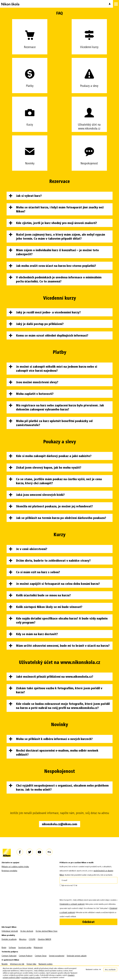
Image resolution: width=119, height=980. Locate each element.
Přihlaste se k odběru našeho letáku (15, 867)
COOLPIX (32, 939)
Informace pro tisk (17, 964)
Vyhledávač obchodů (10, 931)
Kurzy (30, 112)
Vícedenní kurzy (89, 34)
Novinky (30, 150)
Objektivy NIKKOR (44, 939)
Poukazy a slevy (89, 73)
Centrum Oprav (41, 956)
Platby (30, 73)
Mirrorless (23, 939)
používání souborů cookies (31, 978)
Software (12, 948)
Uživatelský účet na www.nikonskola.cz (89, 114)
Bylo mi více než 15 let (68, 885)
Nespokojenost (89, 150)
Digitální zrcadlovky (9, 939)
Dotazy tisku (31, 964)
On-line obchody (27, 931)
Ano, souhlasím (110, 970)
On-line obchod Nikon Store (47, 931)
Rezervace (30, 34)
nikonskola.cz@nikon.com (60, 824)
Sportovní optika (25, 948)
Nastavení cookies (46, 964)
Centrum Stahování (9, 956)
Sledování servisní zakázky (77, 956)
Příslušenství (38, 948)
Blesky (4, 948)
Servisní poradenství (57, 956)
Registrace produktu (9, 871)
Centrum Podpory (26, 956)
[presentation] (80, 893)
